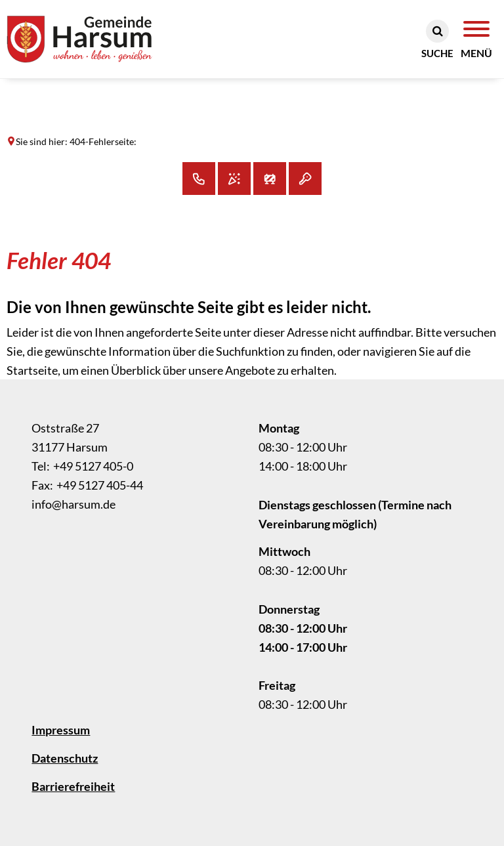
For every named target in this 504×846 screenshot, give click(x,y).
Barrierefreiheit (73, 786)
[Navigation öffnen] (476, 40)
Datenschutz (65, 758)
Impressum (61, 730)
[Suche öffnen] (437, 40)
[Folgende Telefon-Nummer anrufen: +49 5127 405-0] (82, 466)
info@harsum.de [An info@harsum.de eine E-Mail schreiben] (73, 504)
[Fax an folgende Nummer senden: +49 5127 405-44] (87, 485)
